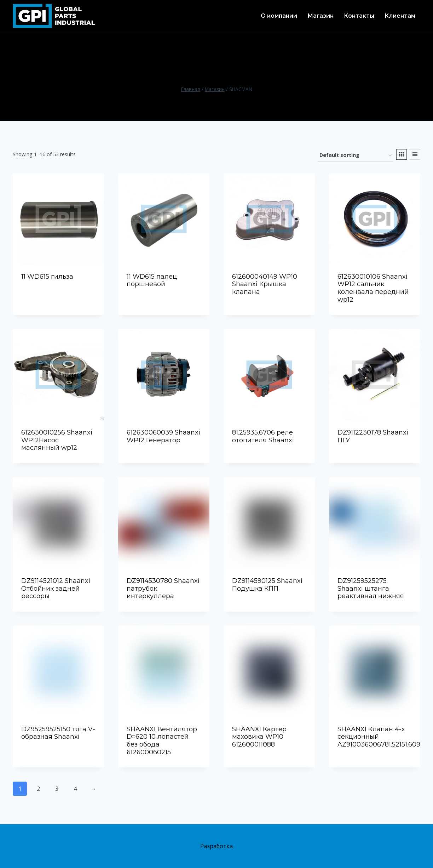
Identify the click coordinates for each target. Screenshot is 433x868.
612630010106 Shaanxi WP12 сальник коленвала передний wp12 (373, 288)
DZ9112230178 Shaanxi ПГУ (373, 436)
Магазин (321, 16)
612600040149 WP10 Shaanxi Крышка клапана (265, 284)
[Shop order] (356, 156)
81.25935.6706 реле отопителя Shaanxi (263, 436)
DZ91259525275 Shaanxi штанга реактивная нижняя (371, 588)
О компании (279, 16)
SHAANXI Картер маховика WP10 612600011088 (259, 737)
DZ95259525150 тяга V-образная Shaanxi (58, 733)
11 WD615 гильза (47, 277)
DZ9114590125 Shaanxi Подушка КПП (267, 585)
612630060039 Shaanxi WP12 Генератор (163, 436)
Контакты (359, 16)
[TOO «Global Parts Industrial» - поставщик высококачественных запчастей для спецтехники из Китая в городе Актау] (54, 16)
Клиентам (400, 16)
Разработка (216, 846)
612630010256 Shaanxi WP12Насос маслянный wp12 (57, 440)
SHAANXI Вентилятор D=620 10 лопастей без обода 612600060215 (162, 741)
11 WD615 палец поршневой (152, 280)
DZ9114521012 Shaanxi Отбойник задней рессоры (56, 588)
